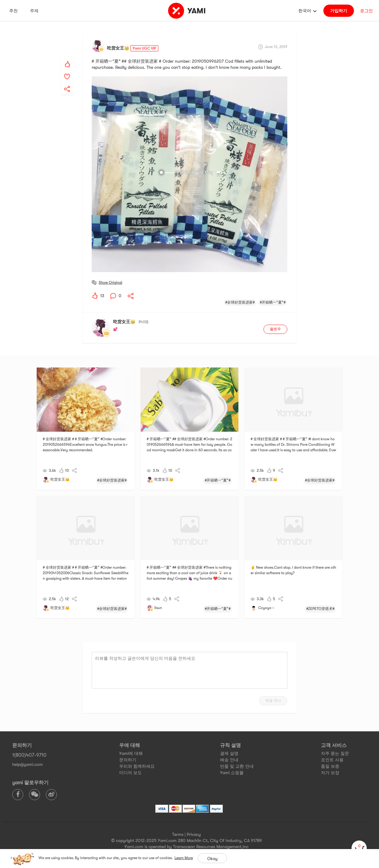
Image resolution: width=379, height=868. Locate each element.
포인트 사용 (332, 760)
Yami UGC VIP (144, 48)
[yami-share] (67, 83)
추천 (13, 11)
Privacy (194, 834)
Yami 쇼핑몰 (232, 773)
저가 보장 (330, 773)
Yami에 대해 (131, 753)
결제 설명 (229, 753)
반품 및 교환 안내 (237, 766)
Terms (178, 834)
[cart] (359, 848)
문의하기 (128, 760)
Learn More (184, 858)
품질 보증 (330, 766)
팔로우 (275, 329)
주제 (34, 11)
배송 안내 (229, 760)
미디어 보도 (131, 773)
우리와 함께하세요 (137, 766)
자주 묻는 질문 (335, 753)
